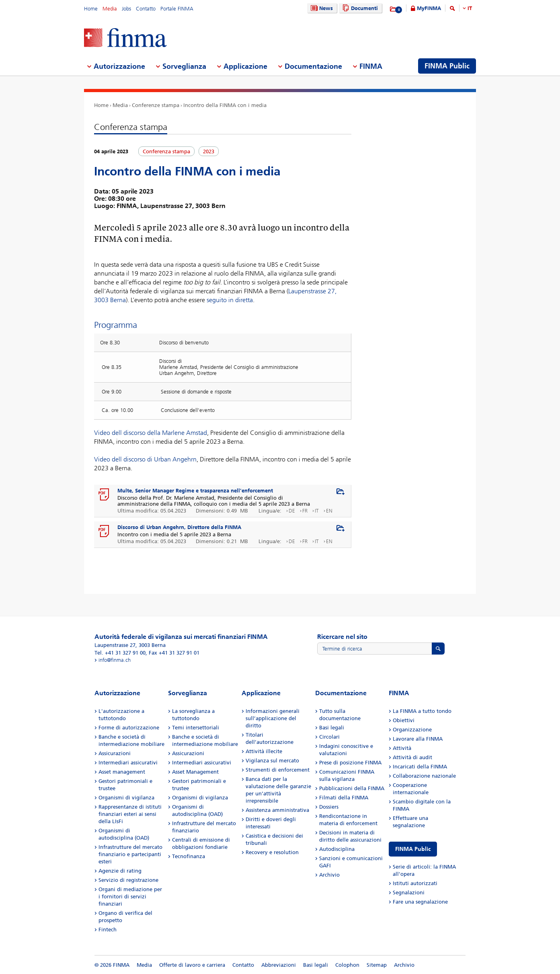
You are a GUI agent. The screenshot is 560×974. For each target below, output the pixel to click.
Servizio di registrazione (128, 880)
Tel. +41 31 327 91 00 (120, 653)
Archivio (329, 875)
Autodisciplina (337, 849)
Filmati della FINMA (344, 798)
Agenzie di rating (120, 871)
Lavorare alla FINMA (418, 739)
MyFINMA (429, 8)
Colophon (347, 965)
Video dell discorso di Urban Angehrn (145, 459)
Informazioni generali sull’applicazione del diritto (273, 718)
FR (305, 511)
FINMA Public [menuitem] (447, 66)
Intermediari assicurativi (128, 763)
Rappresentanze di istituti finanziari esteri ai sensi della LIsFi (130, 814)
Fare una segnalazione (420, 902)
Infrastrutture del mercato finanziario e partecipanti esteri (130, 854)
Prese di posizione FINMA (350, 763)
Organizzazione (412, 730)
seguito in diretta (230, 300)
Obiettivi (404, 720)
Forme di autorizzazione (129, 728)
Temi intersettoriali (196, 728)
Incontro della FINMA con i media (225, 105)
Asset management (122, 772)
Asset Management (195, 772)
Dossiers (329, 807)
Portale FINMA (177, 9)
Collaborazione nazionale (424, 776)
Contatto (146, 9)
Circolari (329, 737)
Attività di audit (412, 757)
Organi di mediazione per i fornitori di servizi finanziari (130, 897)
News (321, 8)
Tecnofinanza (189, 856)
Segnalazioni (409, 893)
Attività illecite (264, 751)
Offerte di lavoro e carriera (192, 965)
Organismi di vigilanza (126, 798)
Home (91, 9)
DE (292, 511)
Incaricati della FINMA (420, 767)
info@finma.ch (115, 660)
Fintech (108, 930)
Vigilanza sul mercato (272, 761)
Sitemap (377, 965)
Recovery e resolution (272, 852)
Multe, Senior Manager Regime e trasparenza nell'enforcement (195, 491)
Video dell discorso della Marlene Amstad (151, 433)
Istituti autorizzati (415, 883)
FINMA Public (413, 849)
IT (470, 8)
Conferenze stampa (156, 105)
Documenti (359, 8)
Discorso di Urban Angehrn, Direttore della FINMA (179, 527)
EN (329, 511)
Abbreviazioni (279, 965)
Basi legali (332, 728)
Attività (402, 748)
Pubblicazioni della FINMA (352, 788)
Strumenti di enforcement (278, 770)
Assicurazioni (115, 753)
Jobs (126, 9)
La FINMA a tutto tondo (422, 711)
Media (110, 9)
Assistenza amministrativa (277, 810)
